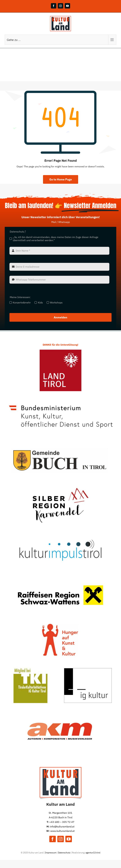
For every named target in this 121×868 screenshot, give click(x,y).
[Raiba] (60, 576)
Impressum (51, 853)
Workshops (56, 302)
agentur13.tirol (93, 853)
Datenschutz (64, 853)
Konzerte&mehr (22, 302)
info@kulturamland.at (62, 826)
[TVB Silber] (60, 486)
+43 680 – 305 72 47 (62, 822)
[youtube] (69, 839)
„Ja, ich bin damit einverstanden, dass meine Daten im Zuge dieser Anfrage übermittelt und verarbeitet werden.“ (56, 239)
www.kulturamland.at (62, 831)
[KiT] (60, 531)
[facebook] (53, 839)
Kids (40, 302)
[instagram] (61, 839)
